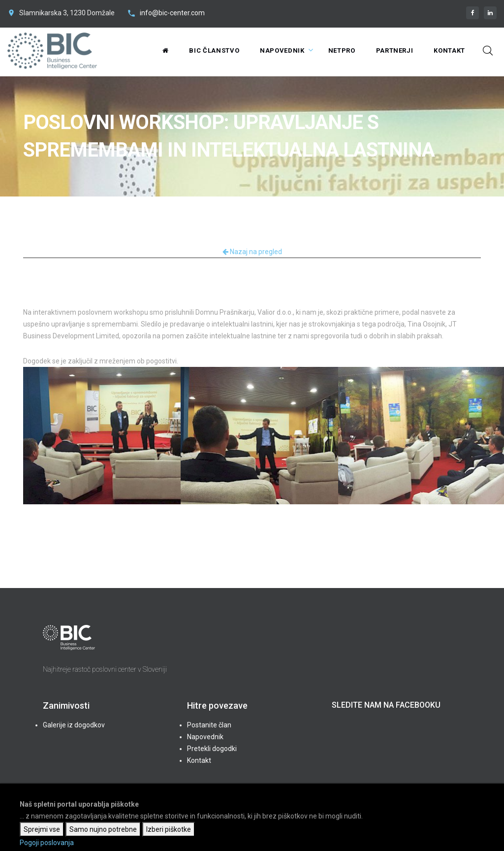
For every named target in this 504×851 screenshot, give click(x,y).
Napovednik (282, 50)
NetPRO (342, 50)
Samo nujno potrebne (103, 829)
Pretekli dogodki (212, 749)
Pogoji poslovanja (47, 843)
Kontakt (449, 50)
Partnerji (395, 50)
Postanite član (209, 725)
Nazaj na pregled (252, 252)
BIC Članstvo (214, 50)
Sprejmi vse (42, 829)
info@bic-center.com (172, 13)
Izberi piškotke (169, 829)
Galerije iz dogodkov (74, 725)
